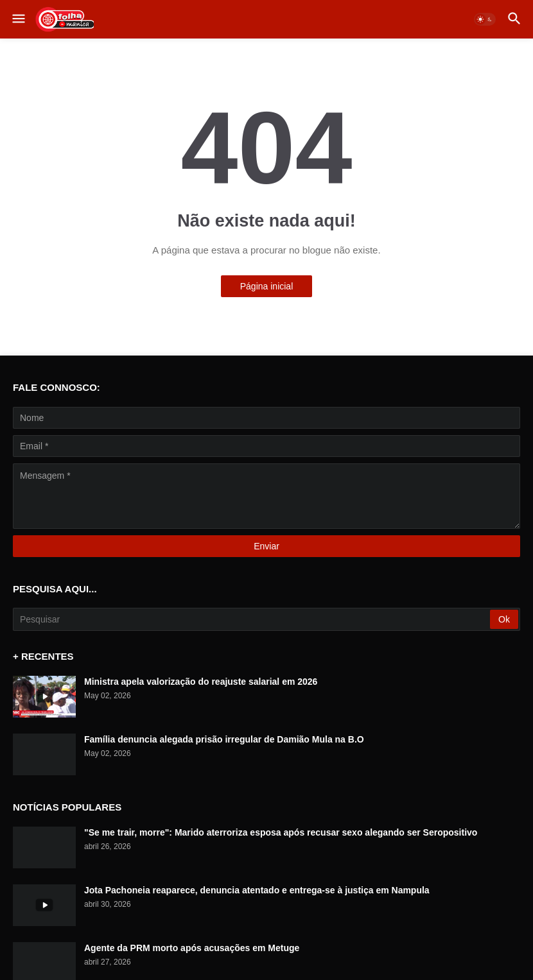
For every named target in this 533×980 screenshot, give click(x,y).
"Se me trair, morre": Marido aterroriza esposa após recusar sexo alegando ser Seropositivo (281, 832)
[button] (18, 19)
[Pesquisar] (252, 619)
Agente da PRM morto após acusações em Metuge (192, 948)
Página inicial (267, 286)
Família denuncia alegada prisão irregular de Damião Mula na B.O (224, 739)
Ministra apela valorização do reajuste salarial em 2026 (201, 682)
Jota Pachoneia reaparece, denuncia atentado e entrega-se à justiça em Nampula (257, 890)
